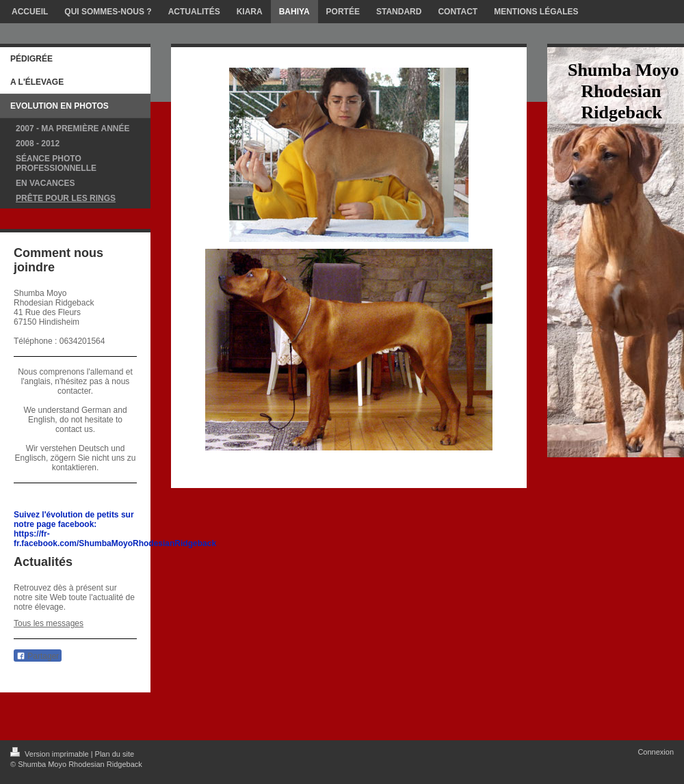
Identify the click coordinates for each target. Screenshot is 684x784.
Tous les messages (49, 623)
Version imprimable (51, 754)
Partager (38, 656)
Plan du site (115, 754)
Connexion (656, 752)
